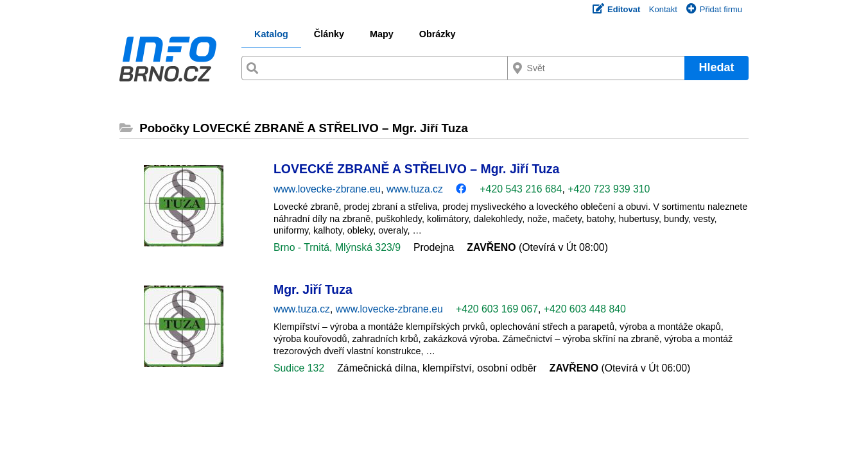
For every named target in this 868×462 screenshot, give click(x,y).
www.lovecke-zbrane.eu (327, 189)
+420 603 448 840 (585, 309)
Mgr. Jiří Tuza (313, 289)
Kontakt (663, 9)
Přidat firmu (714, 9)
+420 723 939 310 (609, 189)
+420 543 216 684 (521, 189)
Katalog (271, 34)
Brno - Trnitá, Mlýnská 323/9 (337, 247)
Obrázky (438, 34)
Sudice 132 (299, 368)
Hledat (716, 67)
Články (329, 34)
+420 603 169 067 (497, 309)
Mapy (382, 34)
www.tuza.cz (415, 189)
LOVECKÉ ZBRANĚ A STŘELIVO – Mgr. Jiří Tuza (416, 169)
